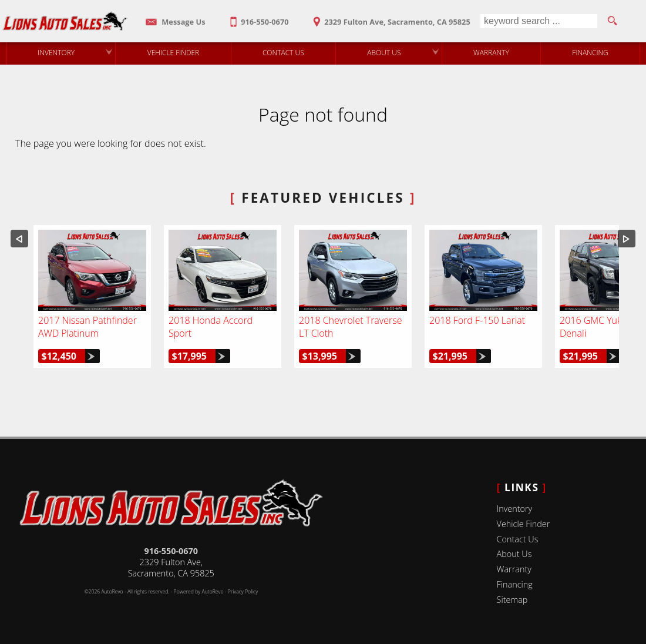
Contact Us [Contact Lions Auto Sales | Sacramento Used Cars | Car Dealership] (283, 53)
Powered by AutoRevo (199, 592)
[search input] (539, 21)
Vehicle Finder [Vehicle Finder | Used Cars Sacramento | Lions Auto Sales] (174, 53)
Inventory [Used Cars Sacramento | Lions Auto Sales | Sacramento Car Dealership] (56, 53)
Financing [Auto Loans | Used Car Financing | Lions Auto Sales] (590, 53)
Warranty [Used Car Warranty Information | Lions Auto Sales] (491, 53)
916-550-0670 (171, 551)
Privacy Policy (243, 592)
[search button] (612, 21)
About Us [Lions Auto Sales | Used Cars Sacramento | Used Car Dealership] (384, 53)
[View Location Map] (390, 18)
